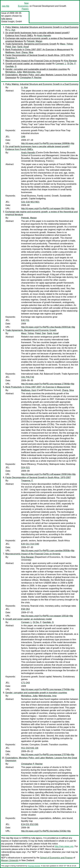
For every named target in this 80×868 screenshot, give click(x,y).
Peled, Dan (11, 47)
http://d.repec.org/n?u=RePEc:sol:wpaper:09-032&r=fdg (48, 209)
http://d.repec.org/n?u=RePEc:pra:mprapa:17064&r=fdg (48, 384)
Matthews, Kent (13, 52)
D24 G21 (25, 468)
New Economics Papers (23, 6)
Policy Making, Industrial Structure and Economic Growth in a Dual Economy (42, 27)
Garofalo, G (11, 66)
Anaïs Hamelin (44, 36)
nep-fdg (6, 6)
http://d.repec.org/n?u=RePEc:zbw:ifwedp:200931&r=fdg (48, 327)
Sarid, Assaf (23, 47)
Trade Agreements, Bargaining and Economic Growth (31, 44)
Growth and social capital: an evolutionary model (29, 64)
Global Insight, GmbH (12, 22)
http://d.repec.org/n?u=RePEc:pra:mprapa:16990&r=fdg (48, 143)
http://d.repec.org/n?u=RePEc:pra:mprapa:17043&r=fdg (48, 689)
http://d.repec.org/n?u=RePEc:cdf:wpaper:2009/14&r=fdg (48, 474)
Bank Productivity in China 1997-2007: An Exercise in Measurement (38, 50)
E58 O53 (25, 609)
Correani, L (61, 64)
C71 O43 (25, 683)
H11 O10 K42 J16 (30, 748)
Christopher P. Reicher (31, 78)
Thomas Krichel (34, 866)
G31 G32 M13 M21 (30, 202)
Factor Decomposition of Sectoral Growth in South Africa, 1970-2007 (38, 55)
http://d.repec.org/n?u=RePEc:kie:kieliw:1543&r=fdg (46, 831)
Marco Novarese (53, 849)
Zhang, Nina (27, 52)
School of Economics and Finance (56, 858)
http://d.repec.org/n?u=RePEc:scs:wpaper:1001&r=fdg (47, 616)
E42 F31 (25, 320)
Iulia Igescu (7, 19)
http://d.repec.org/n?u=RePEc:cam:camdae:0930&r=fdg (48, 551)
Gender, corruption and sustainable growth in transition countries (36, 69)
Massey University (10, 860)
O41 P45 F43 (28, 377)
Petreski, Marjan (34, 41)
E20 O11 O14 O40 (30, 544)
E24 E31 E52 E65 (30, 824)
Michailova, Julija (14, 72)
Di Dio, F (72, 64)
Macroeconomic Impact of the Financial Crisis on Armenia (33, 61)
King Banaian (71, 61)
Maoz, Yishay (66, 44)
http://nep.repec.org (64, 846)
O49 (23, 137)
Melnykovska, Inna (32, 72)
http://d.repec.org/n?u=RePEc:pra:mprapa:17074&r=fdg (48, 755)
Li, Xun (12, 30)
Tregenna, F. (11, 58)
